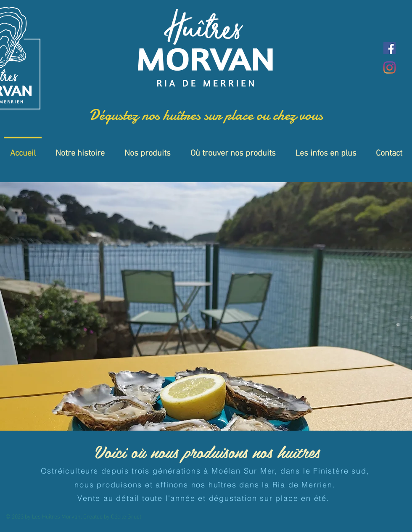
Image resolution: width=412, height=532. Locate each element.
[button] (206, 306)
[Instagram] (390, 67)
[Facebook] (390, 48)
